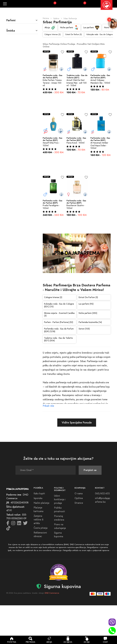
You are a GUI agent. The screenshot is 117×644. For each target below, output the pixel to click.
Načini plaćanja (41, 503)
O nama (79, 494)
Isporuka (38, 498)
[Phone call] (112, 631)
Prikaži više (48, 406)
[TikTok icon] (8, 529)
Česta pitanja (41, 528)
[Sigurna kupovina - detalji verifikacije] (59, 572)
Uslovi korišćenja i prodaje (60, 499)
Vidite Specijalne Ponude (77, 422)
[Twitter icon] (25, 524)
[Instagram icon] (13, 524)
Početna (46, 18)
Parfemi (11, 20)
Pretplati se (90, 470)
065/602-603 (102, 494)
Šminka (11, 31)
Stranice (79, 503)
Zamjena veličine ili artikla (38, 520)
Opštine (56, 19)
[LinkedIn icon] (19, 524)
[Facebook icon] (8, 524)
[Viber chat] (112, 622)
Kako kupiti (39, 494)
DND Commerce (52, 593)
